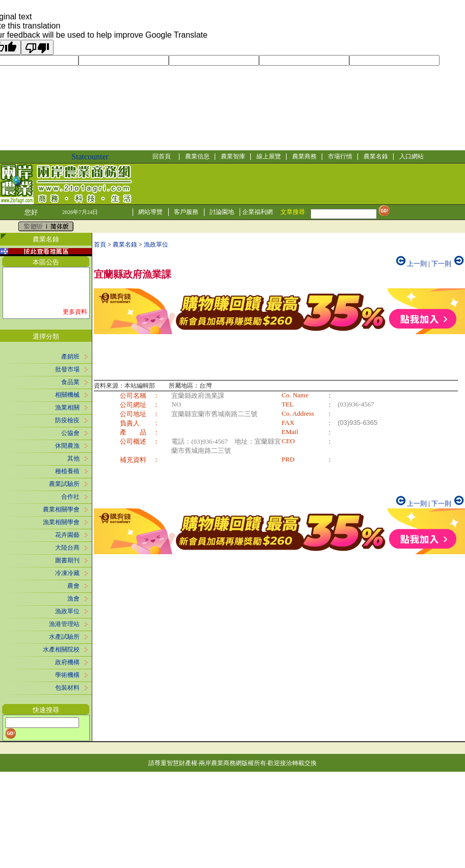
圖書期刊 (67, 560)
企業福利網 (257, 212)
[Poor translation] (37, 47)
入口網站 (411, 156)
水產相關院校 (61, 649)
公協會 (70, 433)
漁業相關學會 (61, 522)
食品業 (70, 382)
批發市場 (67, 369)
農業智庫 (233, 156)
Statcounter (90, 157)
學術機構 (67, 675)
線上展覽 (269, 156)
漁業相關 (67, 408)
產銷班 (70, 357)
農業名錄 (376, 156)
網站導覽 (150, 212)
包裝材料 (67, 688)
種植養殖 (67, 471)
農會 (73, 586)
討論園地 (222, 212)
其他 (73, 458)
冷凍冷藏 (67, 573)
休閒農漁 (67, 446)
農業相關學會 (61, 509)
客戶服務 (186, 212)
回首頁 (162, 156)
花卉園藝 (67, 535)
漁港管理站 (64, 624)
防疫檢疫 (67, 420)
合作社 (70, 497)
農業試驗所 (64, 484)
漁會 (73, 599)
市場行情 (340, 156)
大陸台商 (67, 548)
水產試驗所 (64, 637)
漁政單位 (67, 611)
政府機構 (67, 662)
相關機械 (67, 395)
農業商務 (304, 156)
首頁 (100, 245)
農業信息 (197, 156)
